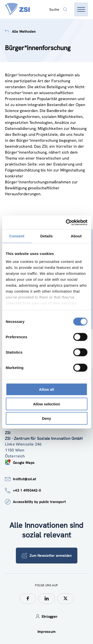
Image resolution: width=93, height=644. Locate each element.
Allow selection (46, 404)
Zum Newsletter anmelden (47, 556)
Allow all (46, 389)
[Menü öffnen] (81, 9)
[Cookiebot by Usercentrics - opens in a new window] (66, 222)
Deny (46, 418)
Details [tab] (47, 236)
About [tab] (76, 236)
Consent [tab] (17, 236)
